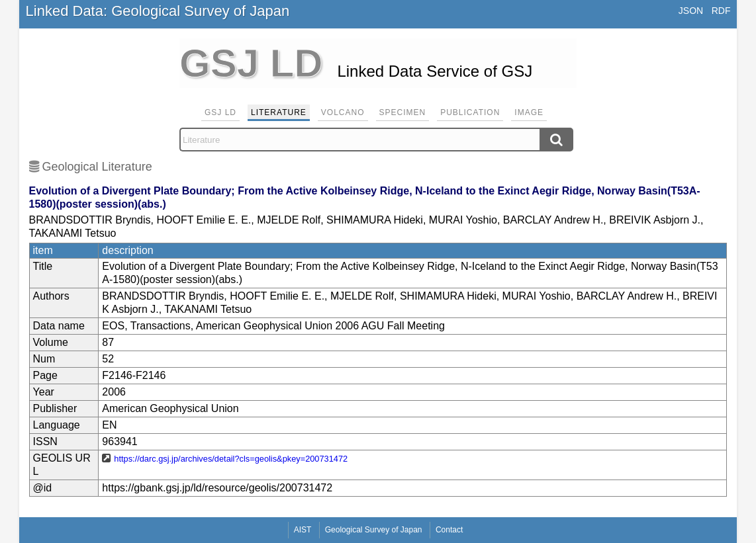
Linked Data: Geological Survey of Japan (158, 11)
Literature (279, 112)
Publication (470, 112)
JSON (691, 11)
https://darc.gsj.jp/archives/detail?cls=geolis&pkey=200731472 (231, 459)
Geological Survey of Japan (374, 530)
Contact (449, 530)
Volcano (343, 112)
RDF (721, 11)
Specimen (403, 112)
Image (529, 112)
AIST (303, 530)
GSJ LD (220, 112)
